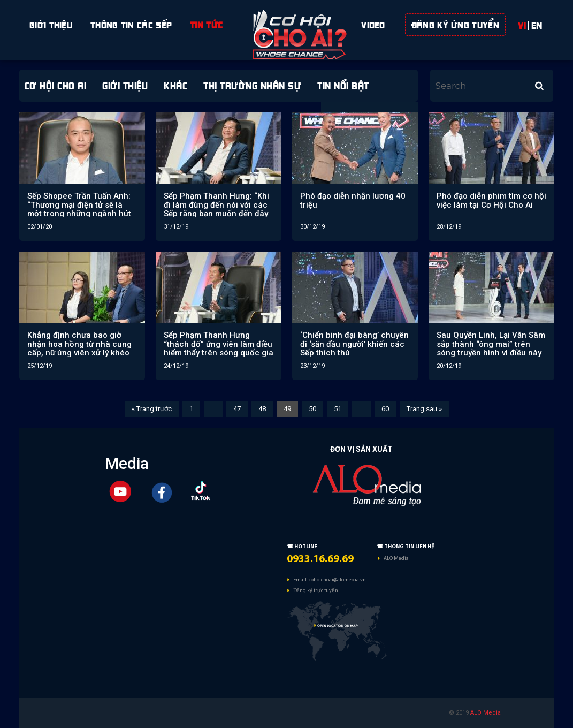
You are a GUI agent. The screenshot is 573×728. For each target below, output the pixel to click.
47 (237, 409)
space (287, 24)
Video (373, 24)
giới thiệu (125, 84)
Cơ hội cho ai (56, 84)
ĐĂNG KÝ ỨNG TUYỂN (455, 24)
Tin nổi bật (343, 84)
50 (312, 409)
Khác (175, 84)
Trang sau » (424, 409)
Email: (300, 579)
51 (338, 409)
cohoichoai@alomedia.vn (337, 579)
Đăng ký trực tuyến (316, 590)
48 (262, 409)
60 (385, 409)
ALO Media (396, 558)
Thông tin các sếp (131, 24)
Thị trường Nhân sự (252, 84)
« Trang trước (152, 409)
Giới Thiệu (51, 24)
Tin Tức (206, 24)
